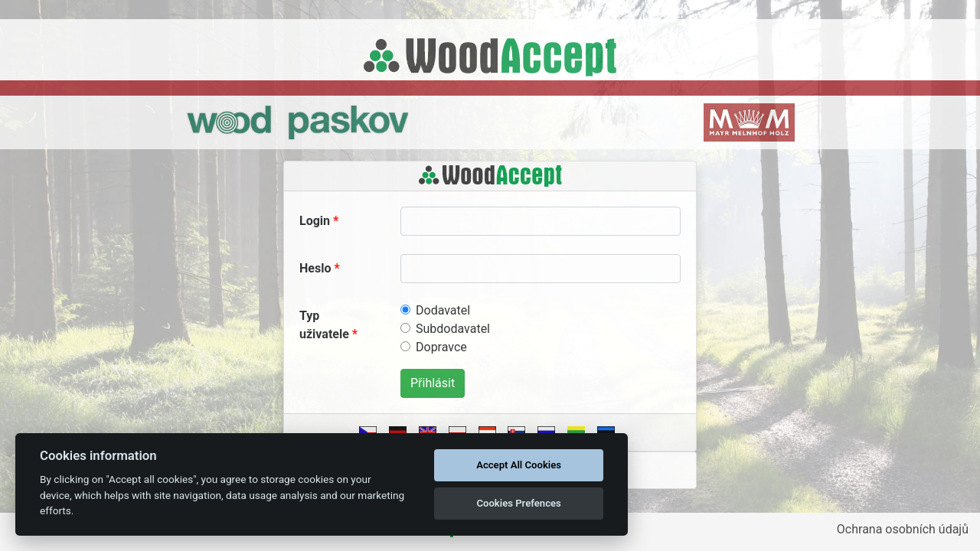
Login (315, 221)
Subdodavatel (453, 329)
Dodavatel (443, 310)
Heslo (315, 268)
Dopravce (441, 347)
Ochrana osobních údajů (903, 529)
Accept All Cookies (519, 465)
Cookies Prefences (518, 503)
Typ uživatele (324, 325)
